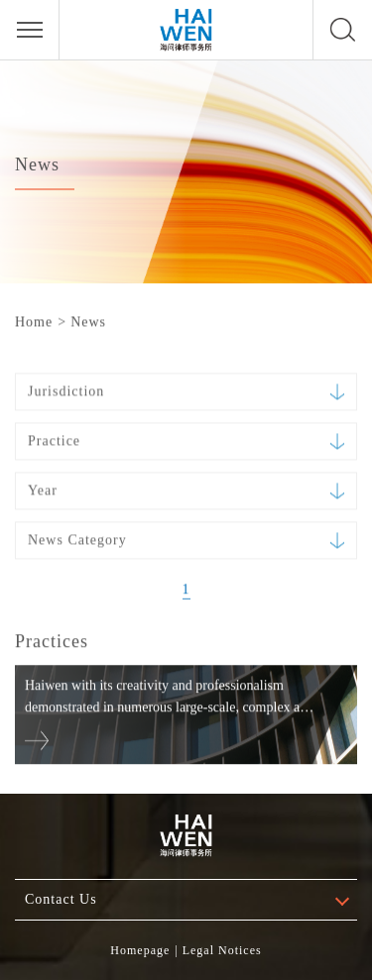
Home (34, 322)
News (88, 322)
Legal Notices (222, 950)
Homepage (140, 950)
